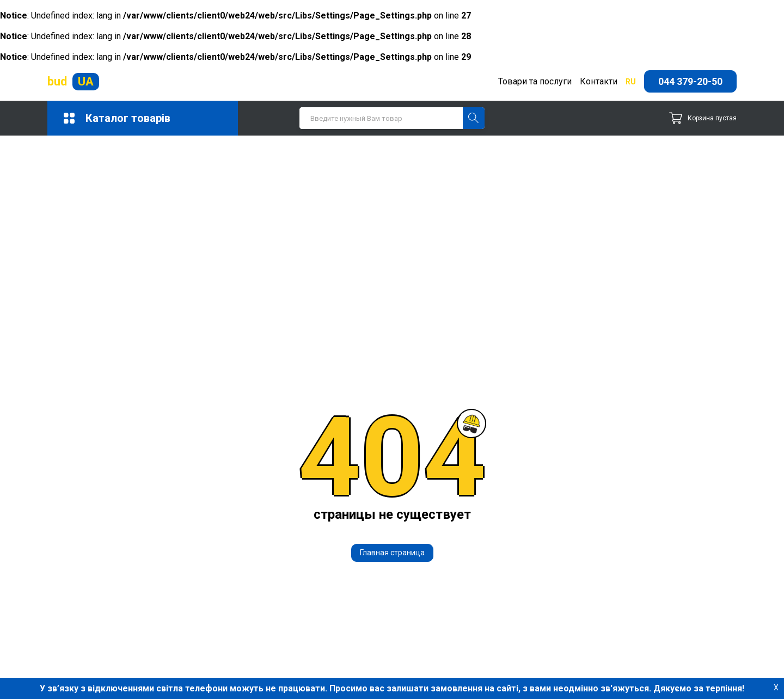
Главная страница (392, 399)
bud (73, 82)
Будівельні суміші (343, 571)
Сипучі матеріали (189, 645)
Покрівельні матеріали (202, 629)
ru (631, 82)
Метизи (321, 613)
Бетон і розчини (187, 571)
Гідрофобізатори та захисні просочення (210, 592)
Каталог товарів (117, 118)
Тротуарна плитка (191, 661)
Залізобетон (330, 593)
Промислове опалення (352, 629)
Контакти (599, 81)
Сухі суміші (329, 645)
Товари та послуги (535, 81)
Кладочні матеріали (195, 613)
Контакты (498, 624)
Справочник (503, 634)
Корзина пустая (703, 118)
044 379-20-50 (690, 81)
